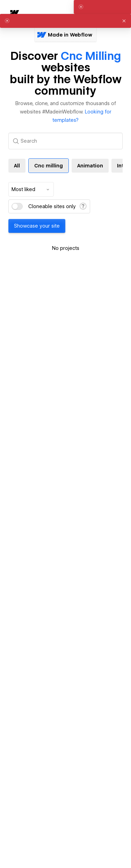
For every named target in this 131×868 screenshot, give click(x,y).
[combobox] (31, 189)
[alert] (65, 21)
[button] (124, 21)
